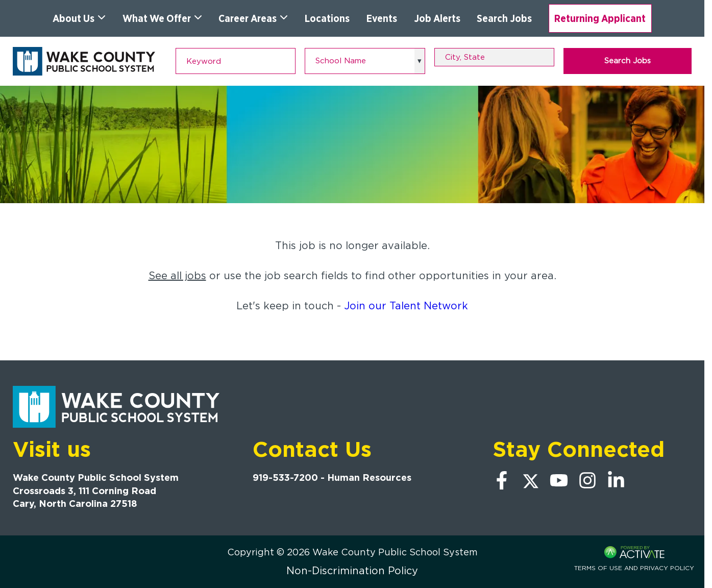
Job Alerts (437, 18)
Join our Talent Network (406, 306)
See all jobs (177, 276)
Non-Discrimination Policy (352, 571)
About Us (79, 18)
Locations (327, 18)
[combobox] (494, 57)
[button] (548, 57)
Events (382, 18)
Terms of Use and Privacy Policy (634, 568)
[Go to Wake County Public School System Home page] (84, 61)
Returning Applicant (600, 18)
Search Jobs (504, 18)
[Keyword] (236, 61)
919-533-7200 (285, 477)
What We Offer (162, 18)
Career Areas (253, 18)
